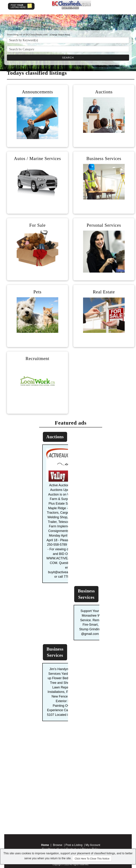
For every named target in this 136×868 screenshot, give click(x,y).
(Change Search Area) (60, 35)
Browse (58, 845)
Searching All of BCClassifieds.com (27, 35)
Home (45, 845)
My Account (93, 845)
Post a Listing (74, 845)
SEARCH (68, 58)
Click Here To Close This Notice (92, 859)
